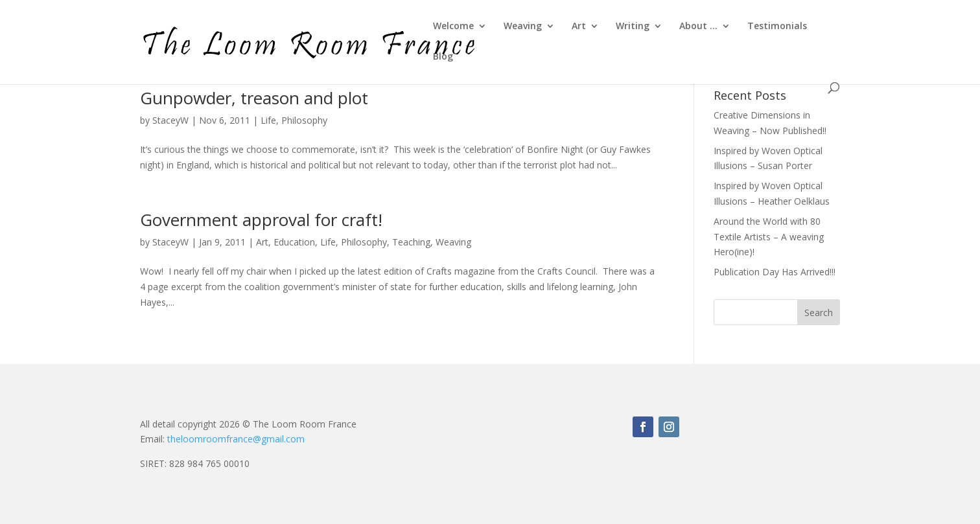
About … (698, 27)
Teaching (411, 242)
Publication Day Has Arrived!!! (775, 272)
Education (294, 242)
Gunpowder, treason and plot (254, 98)
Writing (633, 27)
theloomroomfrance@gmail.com (236, 439)
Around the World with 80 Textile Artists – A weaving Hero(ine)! (769, 237)
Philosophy (304, 120)
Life (268, 120)
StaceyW (170, 120)
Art (579, 27)
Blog (443, 57)
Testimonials (777, 27)
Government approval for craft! (261, 220)
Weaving (523, 27)
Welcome (453, 27)
